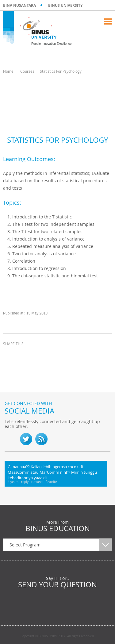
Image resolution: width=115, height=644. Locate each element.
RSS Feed (41, 439)
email (55, 355)
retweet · (38, 482)
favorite (51, 482)
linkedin (40, 355)
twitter (25, 355)
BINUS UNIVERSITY (65, 5)
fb (11, 439)
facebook (9, 355)
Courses (27, 71)
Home (8, 71)
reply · (26, 482)
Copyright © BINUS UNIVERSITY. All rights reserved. (58, 636)
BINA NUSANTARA (19, 5)
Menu (108, 21)
